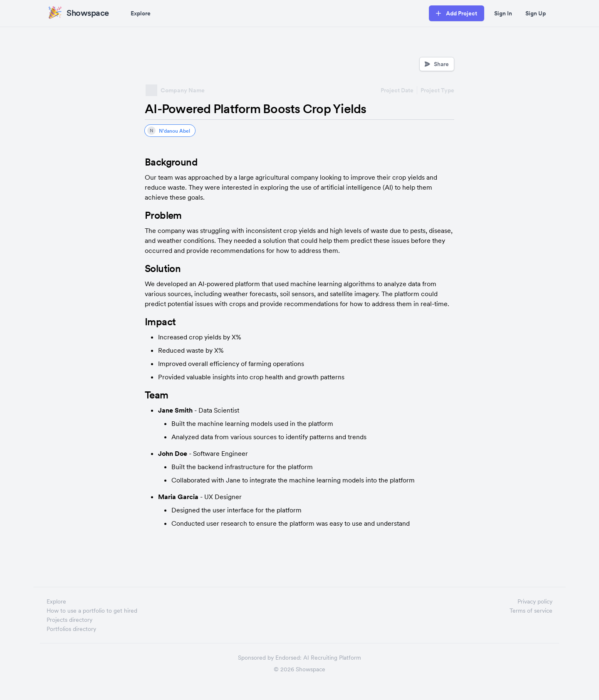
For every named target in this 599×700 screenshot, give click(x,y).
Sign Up (536, 13)
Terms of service (531, 611)
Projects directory (69, 620)
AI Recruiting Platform (332, 658)
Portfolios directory (71, 629)
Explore (141, 13)
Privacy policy (535, 601)
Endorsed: (288, 658)
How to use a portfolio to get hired (92, 611)
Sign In (503, 13)
